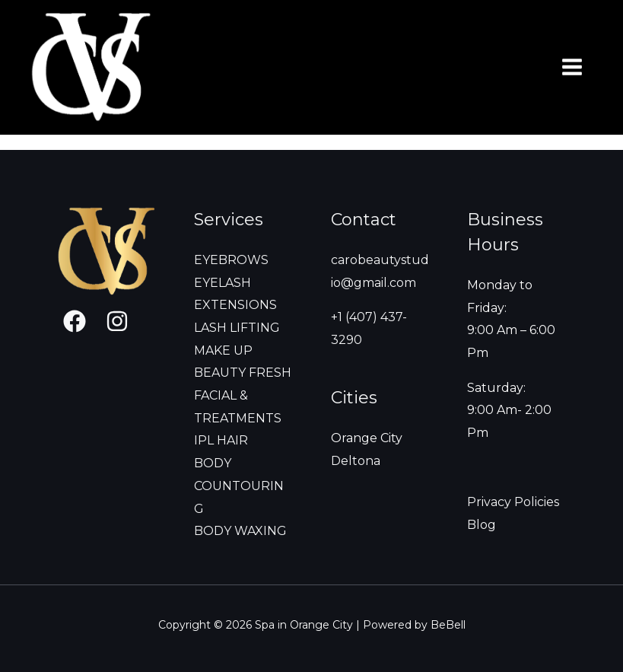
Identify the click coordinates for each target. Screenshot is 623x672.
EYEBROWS (231, 260)
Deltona (356, 461)
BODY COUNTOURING (239, 486)
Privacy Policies (513, 502)
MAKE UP (223, 350)
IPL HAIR (221, 440)
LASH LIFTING (237, 328)
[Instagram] (117, 321)
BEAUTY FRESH (243, 373)
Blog (482, 525)
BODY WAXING (240, 531)
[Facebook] (75, 321)
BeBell (448, 625)
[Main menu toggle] (572, 67)
